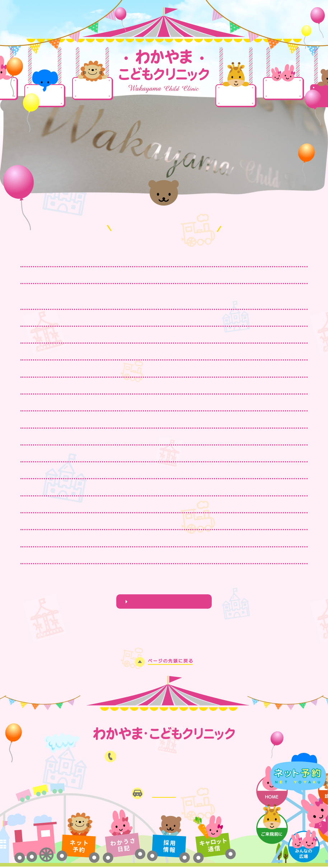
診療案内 (92, 89)
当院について (45, 96)
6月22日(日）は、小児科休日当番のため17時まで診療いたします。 (156, 555)
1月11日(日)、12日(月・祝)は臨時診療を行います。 (136, 402)
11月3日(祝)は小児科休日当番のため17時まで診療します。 (145, 470)
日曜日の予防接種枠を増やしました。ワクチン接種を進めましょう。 (156, 386)
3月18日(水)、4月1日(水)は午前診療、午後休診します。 (142, 335)
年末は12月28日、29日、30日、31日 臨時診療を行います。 (150, 419)
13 (174, 586)
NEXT (188, 586)
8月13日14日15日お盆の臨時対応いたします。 (129, 521)
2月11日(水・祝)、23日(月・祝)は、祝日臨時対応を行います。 (151, 368)
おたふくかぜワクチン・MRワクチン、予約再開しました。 (142, 352)
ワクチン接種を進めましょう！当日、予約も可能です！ (138, 275)
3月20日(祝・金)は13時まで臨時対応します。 (127, 318)
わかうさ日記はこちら (164, 602)
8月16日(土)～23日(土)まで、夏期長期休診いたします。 (142, 504)
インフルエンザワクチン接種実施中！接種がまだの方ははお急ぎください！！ (168, 437)
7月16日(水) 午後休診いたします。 (114, 538)
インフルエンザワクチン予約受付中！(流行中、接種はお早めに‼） (154, 487)
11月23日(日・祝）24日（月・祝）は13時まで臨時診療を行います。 (159, 453)
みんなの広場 (283, 88)
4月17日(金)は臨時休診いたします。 (114, 258)
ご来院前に (236, 96)
